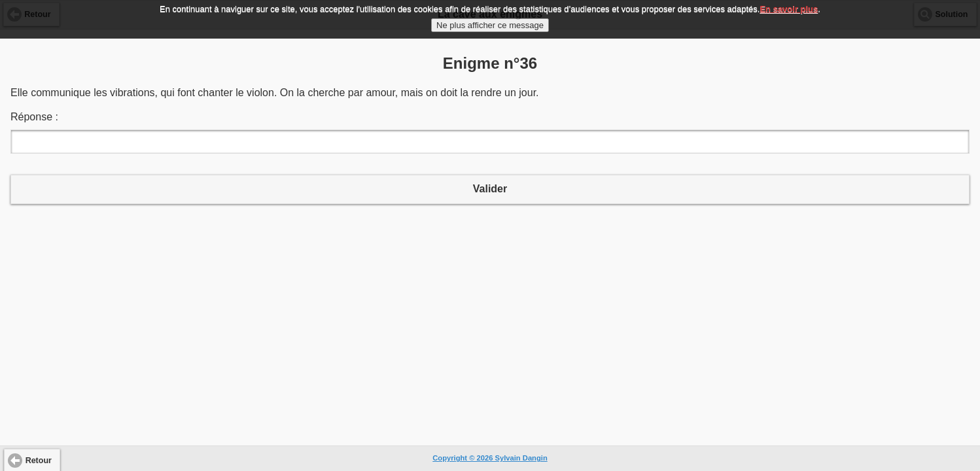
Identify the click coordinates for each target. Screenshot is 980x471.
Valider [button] (490, 189)
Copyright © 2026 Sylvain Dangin (490, 458)
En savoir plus (789, 6)
